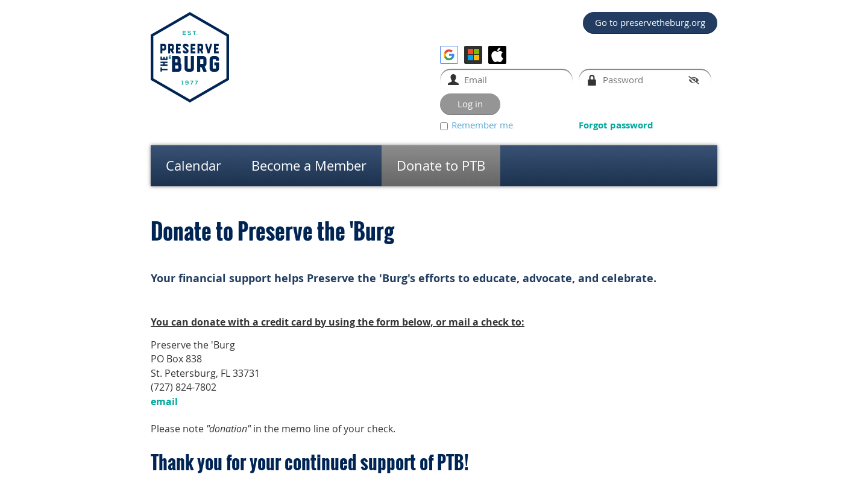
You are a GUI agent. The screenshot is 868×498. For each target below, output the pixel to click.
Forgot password (616, 125)
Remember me (482, 125)
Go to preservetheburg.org (650, 22)
